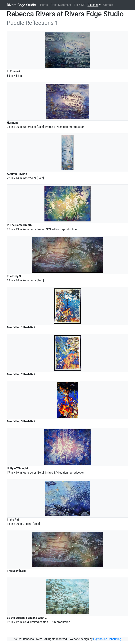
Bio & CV (79, 5)
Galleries (93, 5)
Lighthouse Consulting (107, 639)
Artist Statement (61, 5)
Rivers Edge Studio (21, 5)
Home (44, 5)
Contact (108, 5)
